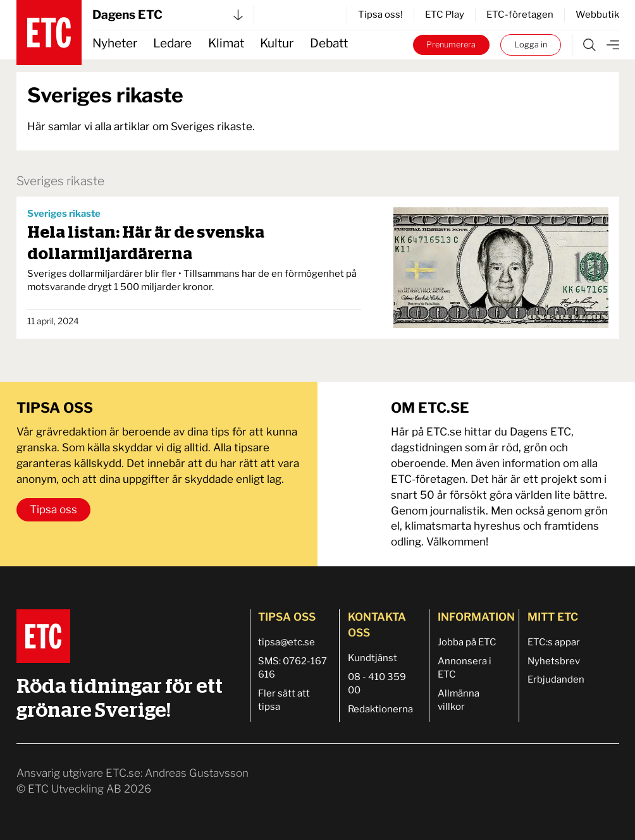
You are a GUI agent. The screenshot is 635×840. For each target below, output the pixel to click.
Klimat (226, 43)
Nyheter (115, 43)
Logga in (531, 45)
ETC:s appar (554, 642)
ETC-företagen (520, 15)
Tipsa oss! (380, 15)
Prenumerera (451, 45)
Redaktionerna (380, 709)
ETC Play (445, 15)
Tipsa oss (53, 509)
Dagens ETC (168, 15)
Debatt (329, 43)
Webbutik (597, 15)
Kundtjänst (373, 658)
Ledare (172, 43)
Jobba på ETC (467, 642)
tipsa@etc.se (287, 642)
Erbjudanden (556, 679)
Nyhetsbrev (554, 661)
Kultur (277, 43)
